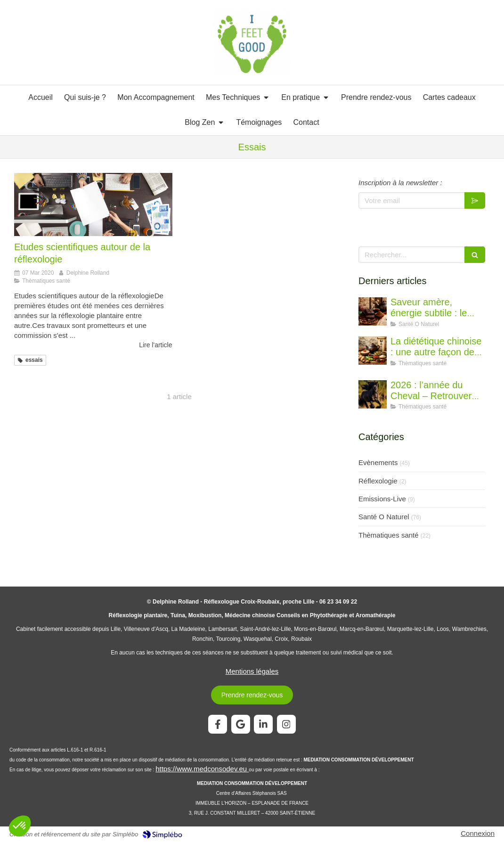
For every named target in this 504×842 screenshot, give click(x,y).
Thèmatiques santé (389, 535)
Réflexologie (378, 481)
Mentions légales (252, 671)
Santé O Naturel (384, 517)
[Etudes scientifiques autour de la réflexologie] (93, 204)
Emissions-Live (382, 499)
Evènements (378, 462)
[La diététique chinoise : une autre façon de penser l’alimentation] (373, 351)
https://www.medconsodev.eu (202, 769)
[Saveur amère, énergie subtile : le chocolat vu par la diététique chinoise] (373, 311)
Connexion (478, 833)
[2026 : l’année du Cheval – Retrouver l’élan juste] (373, 394)
